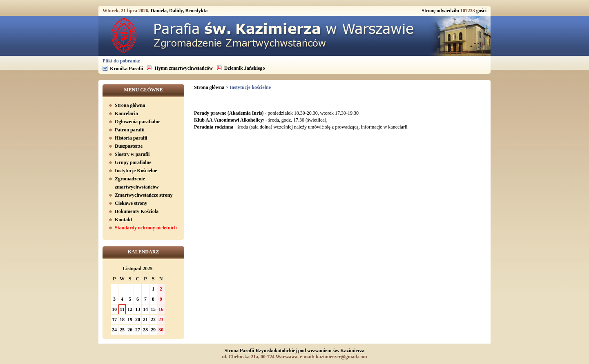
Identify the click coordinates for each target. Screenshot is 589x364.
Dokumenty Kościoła (137, 211)
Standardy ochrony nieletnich (146, 228)
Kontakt (124, 220)
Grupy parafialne (133, 162)
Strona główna (130, 105)
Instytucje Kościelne (136, 171)
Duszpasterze (129, 146)
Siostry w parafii (132, 154)
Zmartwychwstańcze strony (144, 195)
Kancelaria (126, 113)
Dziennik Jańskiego (245, 68)
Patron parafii (130, 130)
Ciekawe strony (131, 203)
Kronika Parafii (126, 69)
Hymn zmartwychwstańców (183, 68)
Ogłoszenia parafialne (138, 122)
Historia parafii (131, 138)
